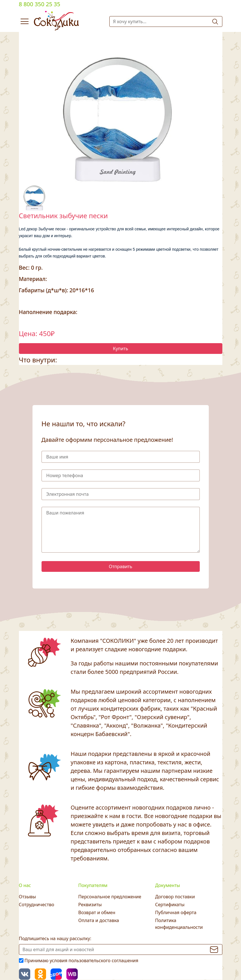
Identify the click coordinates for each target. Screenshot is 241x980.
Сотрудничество (37, 905)
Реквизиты (90, 905)
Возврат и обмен (97, 912)
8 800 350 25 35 (40, 4)
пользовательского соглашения (104, 960)
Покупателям (93, 885)
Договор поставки (175, 897)
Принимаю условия (82, 960)
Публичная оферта (176, 912)
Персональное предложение (110, 897)
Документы (168, 885)
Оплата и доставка (99, 920)
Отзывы (28, 897)
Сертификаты (170, 905)
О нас (25, 885)
